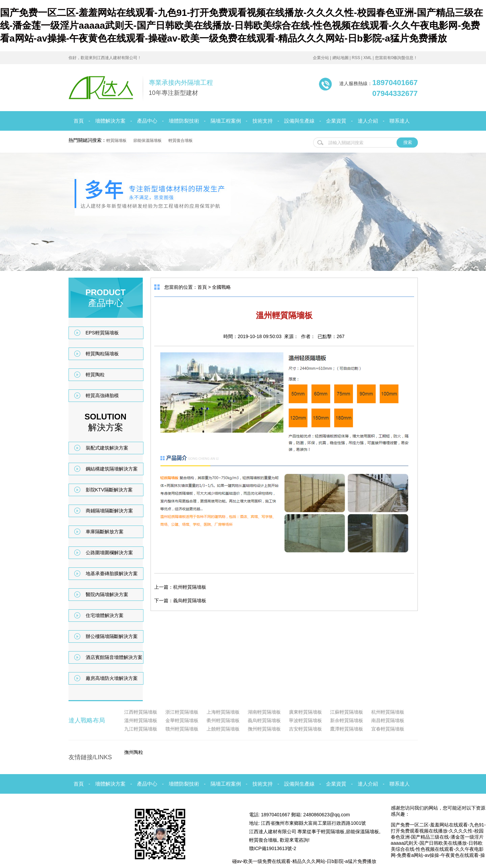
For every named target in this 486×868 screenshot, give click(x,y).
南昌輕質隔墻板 (388, 720)
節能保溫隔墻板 (147, 141)
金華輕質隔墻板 (182, 720)
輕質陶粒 (95, 375)
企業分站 (321, 58)
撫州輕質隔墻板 (264, 729)
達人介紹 (368, 121)
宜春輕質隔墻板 (388, 729)
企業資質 (336, 121)
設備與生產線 (299, 121)
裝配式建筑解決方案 (107, 448)
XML (368, 58)
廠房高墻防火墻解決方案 (112, 678)
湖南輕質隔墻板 (264, 712)
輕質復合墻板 (181, 141)
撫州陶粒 (134, 752)
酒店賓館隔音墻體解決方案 (114, 657)
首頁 (79, 121)
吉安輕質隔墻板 (305, 729)
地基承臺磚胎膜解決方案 (112, 573)
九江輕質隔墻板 (141, 729)
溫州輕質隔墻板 (141, 720)
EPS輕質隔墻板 (102, 333)
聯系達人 (400, 121)
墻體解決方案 (110, 121)
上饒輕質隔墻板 (223, 729)
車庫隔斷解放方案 (105, 532)
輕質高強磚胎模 (102, 395)
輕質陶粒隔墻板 (102, 354)
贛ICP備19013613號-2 (273, 848)
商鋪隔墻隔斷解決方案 (109, 511)
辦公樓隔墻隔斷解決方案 (112, 636)
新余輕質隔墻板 (347, 720)
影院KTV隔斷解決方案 (109, 490)
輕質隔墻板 (116, 141)
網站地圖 (341, 58)
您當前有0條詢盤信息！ (396, 58)
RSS (356, 58)
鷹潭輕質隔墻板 (347, 729)
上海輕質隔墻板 (223, 712)
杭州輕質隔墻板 (190, 587)
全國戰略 (221, 287)
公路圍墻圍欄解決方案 (109, 553)
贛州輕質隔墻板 (182, 729)
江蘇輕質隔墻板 (347, 712)
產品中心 (147, 121)
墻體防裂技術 (184, 121)
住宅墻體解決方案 (105, 615)
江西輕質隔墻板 (141, 712)
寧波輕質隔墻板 (305, 720)
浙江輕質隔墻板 (182, 712)
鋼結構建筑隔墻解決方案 (112, 469)
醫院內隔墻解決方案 (107, 594)
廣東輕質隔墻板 (305, 712)
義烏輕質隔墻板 (190, 601)
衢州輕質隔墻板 (223, 720)
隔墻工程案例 (226, 121)
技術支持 (263, 121)
